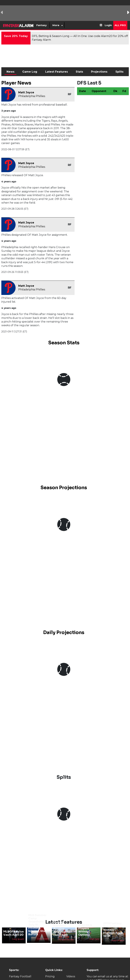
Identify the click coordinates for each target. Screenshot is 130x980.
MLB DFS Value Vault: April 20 (14, 933)
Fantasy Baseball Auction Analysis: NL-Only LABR (63, 929)
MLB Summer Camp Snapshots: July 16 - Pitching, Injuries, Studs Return (39, 925)
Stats (79, 72)
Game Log (30, 72)
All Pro (120, 25)
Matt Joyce (26, 92)
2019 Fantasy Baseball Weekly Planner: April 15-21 (113, 930)
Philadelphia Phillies (32, 96)
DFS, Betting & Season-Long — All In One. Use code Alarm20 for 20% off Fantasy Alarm (80, 38)
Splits (119, 72)
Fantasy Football (20, 976)
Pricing (50, 976)
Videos (71, 976)
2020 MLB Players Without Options (85, 930)
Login (108, 25)
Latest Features (57, 72)
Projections (99, 72)
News (10, 72)
